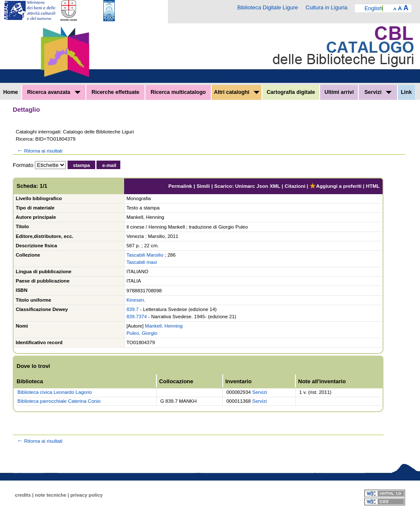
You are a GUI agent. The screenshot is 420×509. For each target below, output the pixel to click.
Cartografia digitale (291, 92)
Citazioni (295, 186)
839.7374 (136, 317)
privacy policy (86, 495)
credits (23, 495)
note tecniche (51, 495)
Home (11, 92)
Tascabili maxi (142, 262)
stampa (82, 165)
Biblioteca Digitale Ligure (268, 7)
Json (262, 186)
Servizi (378, 92)
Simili (203, 186)
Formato (23, 165)
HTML (373, 186)
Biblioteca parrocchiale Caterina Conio (59, 401)
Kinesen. (136, 300)
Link (406, 92)
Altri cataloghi (237, 92)
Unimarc (245, 186)
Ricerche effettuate (115, 92)
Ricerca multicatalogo (178, 92)
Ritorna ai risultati (39, 151)
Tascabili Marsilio (145, 255)
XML (275, 186)
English (373, 8)
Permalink (180, 186)
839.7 (132, 309)
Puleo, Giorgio (142, 333)
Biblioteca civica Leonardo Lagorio (55, 392)
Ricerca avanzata (54, 92)
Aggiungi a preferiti (335, 186)
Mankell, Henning (164, 326)
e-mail (109, 165)
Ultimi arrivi (339, 92)
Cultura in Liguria (326, 7)
